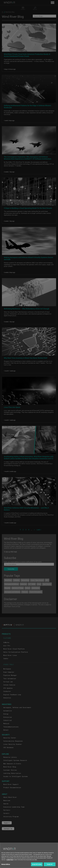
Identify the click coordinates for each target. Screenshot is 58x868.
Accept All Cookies (37, 865)
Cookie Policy (10, 861)
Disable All (50, 865)
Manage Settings (6, 865)
